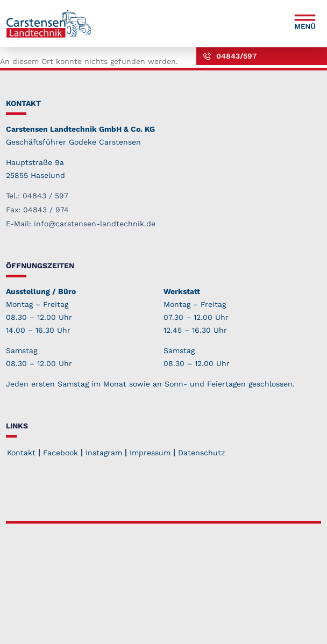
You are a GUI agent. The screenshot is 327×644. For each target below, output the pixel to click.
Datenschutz (201, 453)
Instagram (104, 453)
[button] (305, 24)
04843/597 (236, 56)
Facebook (61, 453)
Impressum (150, 453)
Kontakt (21, 453)
